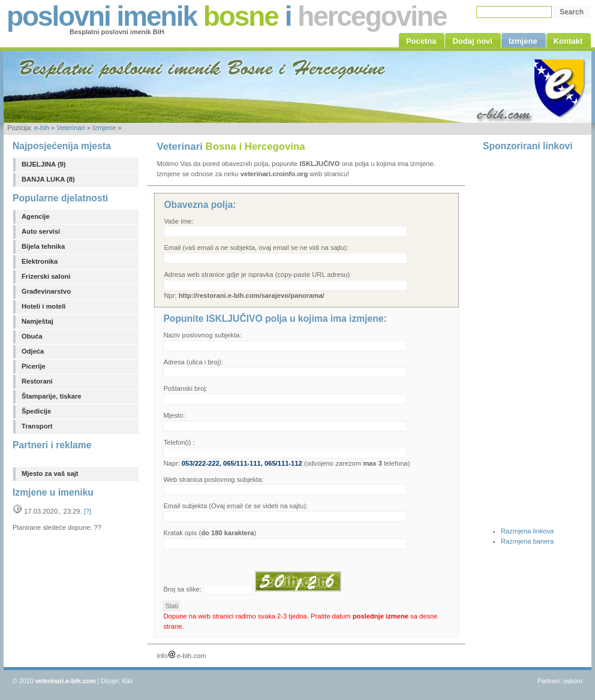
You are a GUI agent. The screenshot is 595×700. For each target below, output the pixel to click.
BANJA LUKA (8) (48, 179)
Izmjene (104, 128)
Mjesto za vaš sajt (50, 473)
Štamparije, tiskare (52, 396)
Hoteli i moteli (43, 306)
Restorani (37, 381)
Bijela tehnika (43, 246)
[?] (88, 511)
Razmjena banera (527, 541)
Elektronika (40, 261)
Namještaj (37, 321)
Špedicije (36, 411)
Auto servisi (41, 231)
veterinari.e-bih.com (65, 681)
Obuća (32, 336)
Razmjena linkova (527, 531)
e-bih (42, 128)
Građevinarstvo (46, 291)
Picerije (34, 366)
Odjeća (33, 351)
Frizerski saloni (46, 276)
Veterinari (70, 128)
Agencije (36, 216)
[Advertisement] (531, 337)
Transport (37, 426)
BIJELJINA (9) (44, 164)
